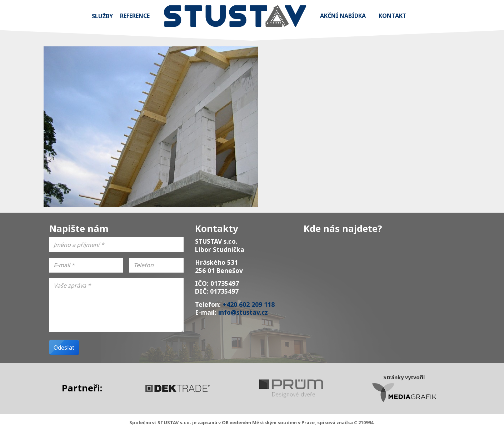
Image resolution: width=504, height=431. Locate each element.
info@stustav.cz (243, 312)
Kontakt (393, 16)
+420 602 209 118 (249, 304)
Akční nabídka (343, 16)
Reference (135, 16)
